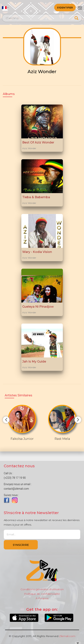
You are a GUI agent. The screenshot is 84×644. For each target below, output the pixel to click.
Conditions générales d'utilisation (42, 589)
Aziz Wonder (29, 148)
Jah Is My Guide (34, 361)
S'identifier (65, 8)
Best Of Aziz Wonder (38, 142)
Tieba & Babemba (36, 197)
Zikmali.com (67, 636)
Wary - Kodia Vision (37, 252)
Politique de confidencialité (42, 594)
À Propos (42, 598)
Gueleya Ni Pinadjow (38, 307)
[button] (5, 8)
